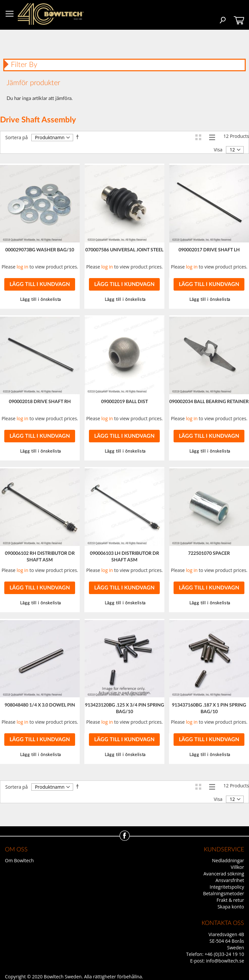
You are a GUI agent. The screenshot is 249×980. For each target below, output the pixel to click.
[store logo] (51, 14)
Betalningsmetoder (223, 893)
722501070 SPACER (209, 553)
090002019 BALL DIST (124, 402)
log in (22, 267)
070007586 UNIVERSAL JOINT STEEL (124, 250)
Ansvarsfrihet (230, 880)
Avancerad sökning (224, 874)
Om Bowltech (19, 860)
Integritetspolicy (227, 887)
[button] (124, 300)
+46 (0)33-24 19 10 (224, 954)
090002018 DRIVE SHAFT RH (40, 402)
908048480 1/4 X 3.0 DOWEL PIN (40, 705)
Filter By (24, 65)
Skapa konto (231, 907)
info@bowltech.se (225, 961)
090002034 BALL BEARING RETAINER (209, 402)
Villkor (237, 867)
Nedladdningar (228, 860)
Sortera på (16, 137)
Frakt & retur (230, 900)
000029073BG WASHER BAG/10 (40, 250)
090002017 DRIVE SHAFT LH (209, 250)
